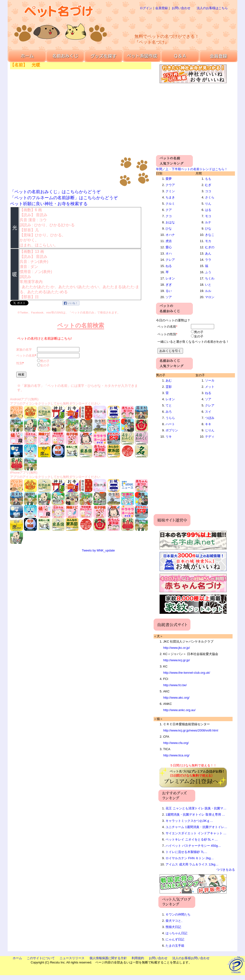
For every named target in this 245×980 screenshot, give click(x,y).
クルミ (170, 204)
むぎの (210, 247)
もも (208, 179)
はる (208, 210)
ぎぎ (169, 285)
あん (208, 253)
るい (169, 291)
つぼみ (210, 418)
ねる (169, 266)
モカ (208, 241)
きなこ (210, 235)
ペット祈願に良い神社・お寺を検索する (49, 204)
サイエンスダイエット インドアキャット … (196, 833)
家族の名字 (24, 350)
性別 (19, 363)
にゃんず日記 (175, 939)
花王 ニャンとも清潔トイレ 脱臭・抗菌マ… (196, 808)
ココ (208, 191)
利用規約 (138, 958)
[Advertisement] (176, 22)
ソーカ (210, 380)
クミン (170, 191)
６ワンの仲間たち (178, 914)
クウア (170, 185)
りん (208, 204)
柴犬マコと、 (175, 921)
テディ (210, 437)
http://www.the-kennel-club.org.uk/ (187, 673)
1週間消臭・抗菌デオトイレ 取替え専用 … (195, 815)
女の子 (45, 365)
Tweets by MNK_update (98, 550)
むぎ (208, 185)
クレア (170, 260)
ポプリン (172, 430)
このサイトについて (41, 958)
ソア (169, 297)
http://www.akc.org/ (176, 698)
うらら (170, 418)
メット (210, 387)
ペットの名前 (26, 356)
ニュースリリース (72, 958)
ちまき (170, 197)
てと (169, 405)
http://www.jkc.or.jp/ (176, 648)
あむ (169, 380)
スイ (208, 412)
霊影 (169, 387)
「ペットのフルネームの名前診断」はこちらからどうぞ (64, 198)
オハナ (170, 235)
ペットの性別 (167, 334)
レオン (170, 278)
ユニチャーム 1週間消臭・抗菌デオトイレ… (196, 827)
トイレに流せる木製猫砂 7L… (186, 852)
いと (208, 285)
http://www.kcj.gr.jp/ (176, 660)
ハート (170, 424)
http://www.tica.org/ (176, 755)
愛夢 (169, 179)
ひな (169, 229)
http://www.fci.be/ (175, 685)
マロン (210, 297)
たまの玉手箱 (175, 946)
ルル (208, 291)
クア (169, 210)
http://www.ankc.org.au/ (179, 710)
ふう (208, 272)
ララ (208, 260)
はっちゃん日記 (176, 933)
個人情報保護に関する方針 (108, 958)
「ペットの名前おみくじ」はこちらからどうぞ (55, 192)
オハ (169, 253)
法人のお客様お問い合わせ (191, 958)
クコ (169, 216)
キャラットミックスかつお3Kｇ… (189, 821)
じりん (210, 430)
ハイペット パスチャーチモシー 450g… (193, 846)
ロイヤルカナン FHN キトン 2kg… (190, 858)
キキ (208, 424)
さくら (210, 197)
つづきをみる (226, 870)
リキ (169, 437)
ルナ (208, 222)
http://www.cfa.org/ (176, 743)
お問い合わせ (181, 8)
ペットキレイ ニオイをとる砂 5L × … (192, 839)
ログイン (146, 8)
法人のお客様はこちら (212, 8)
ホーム (17, 958)
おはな (170, 222)
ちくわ (210, 278)
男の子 (45, 361)
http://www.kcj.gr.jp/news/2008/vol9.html (191, 730)
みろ (169, 412)
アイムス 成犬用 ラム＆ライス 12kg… (192, 864)
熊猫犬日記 (173, 927)
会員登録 (161, 8)
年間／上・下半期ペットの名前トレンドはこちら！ (192, 169)
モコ (208, 216)
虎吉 (169, 241)
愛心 (169, 247)
